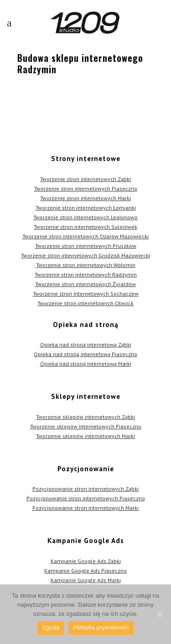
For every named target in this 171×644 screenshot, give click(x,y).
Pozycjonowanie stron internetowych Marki (85, 508)
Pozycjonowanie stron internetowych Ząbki (85, 489)
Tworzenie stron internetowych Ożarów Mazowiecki (85, 236)
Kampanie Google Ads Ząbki (86, 561)
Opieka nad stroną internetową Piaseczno (85, 354)
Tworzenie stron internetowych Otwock (85, 303)
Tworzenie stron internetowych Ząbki (85, 179)
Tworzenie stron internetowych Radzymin (86, 274)
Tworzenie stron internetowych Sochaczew (86, 294)
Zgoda (51, 627)
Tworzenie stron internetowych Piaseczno (86, 189)
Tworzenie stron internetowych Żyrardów (85, 284)
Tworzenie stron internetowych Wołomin (86, 265)
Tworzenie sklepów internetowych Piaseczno (86, 426)
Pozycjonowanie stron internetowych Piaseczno (86, 498)
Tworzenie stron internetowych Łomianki (86, 208)
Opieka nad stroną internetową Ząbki (86, 345)
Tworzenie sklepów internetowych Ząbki (85, 417)
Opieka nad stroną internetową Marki (86, 364)
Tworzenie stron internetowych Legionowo (85, 217)
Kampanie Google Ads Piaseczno (85, 571)
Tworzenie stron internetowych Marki (85, 198)
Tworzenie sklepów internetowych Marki (85, 436)
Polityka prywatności (101, 627)
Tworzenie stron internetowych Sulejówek (85, 227)
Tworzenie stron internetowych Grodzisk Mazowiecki (85, 255)
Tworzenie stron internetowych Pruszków (86, 246)
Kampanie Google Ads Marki (86, 580)
